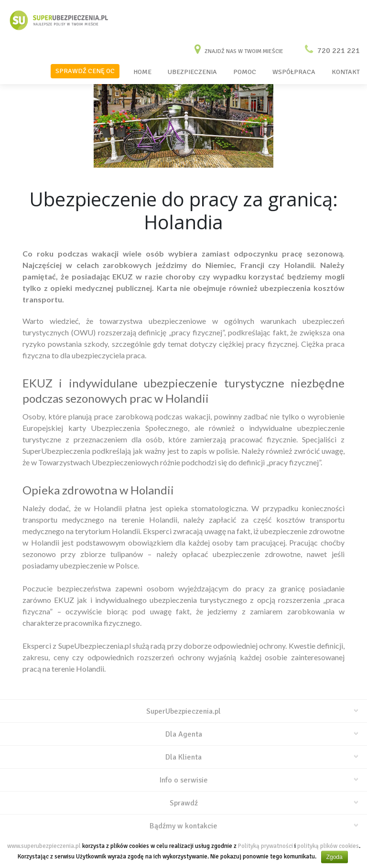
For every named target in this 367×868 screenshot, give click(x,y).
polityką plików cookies (328, 846)
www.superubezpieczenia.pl (44, 846)
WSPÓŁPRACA (294, 72)
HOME (142, 72)
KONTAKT (346, 72)
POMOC (245, 72)
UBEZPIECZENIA (192, 72)
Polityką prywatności (265, 846)
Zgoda (335, 857)
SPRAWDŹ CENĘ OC (85, 71)
